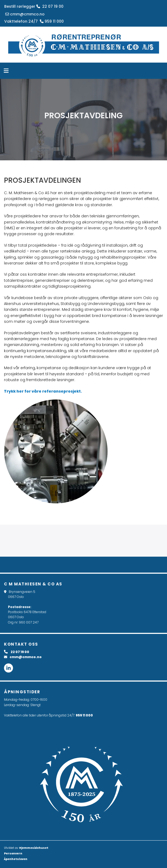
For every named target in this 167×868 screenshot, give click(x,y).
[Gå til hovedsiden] (83, 45)
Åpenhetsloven (16, 859)
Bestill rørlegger (20, 6)
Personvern (13, 853)
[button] (80, 71)
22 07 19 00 (50, 6)
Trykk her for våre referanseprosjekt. (43, 391)
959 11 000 (84, 715)
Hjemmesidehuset (34, 848)
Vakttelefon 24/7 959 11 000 (34, 21)
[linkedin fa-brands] (8, 668)
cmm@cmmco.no (24, 14)
